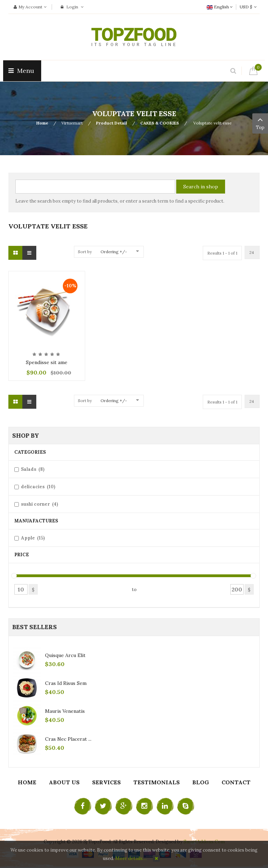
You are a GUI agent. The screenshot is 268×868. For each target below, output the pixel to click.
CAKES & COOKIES (160, 123)
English (220, 7)
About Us (64, 782)
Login (72, 7)
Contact (236, 782)
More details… (131, 858)
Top (260, 123)
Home (42, 123)
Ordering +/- (114, 252)
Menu (22, 71)
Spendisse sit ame (47, 362)
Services (106, 782)
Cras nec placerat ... (68, 739)
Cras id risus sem (66, 683)
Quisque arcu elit (65, 655)
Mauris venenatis (65, 711)
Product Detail (111, 123)
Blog (201, 782)
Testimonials (157, 782)
